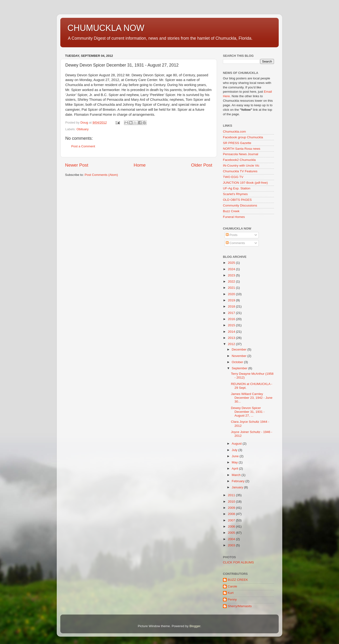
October (238, 362)
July (235, 450)
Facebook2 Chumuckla (239, 160)
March (237, 475)
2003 (232, 545)
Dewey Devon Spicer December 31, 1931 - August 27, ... (248, 412)
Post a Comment (83, 146)
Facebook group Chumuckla (243, 137)
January (238, 487)
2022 (232, 281)
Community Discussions (240, 205)
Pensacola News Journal (241, 154)
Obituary (82, 129)
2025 (232, 263)
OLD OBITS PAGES (237, 200)
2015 (232, 325)
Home (140, 165)
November (240, 356)
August (237, 444)
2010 (232, 502)
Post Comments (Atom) (101, 175)
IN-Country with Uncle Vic (241, 166)
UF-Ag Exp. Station (237, 188)
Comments (235, 243)
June (236, 456)
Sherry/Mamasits (240, 606)
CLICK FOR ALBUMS (238, 562)
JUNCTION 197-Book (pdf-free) (245, 183)
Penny (232, 599)
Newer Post (77, 165)
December (240, 349)
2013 (232, 338)
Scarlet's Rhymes (235, 194)
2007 (232, 520)
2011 (232, 495)
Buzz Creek (231, 211)
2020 (232, 294)
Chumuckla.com (234, 132)
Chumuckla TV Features (240, 171)
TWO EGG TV (233, 177)
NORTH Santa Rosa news (242, 149)
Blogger (195, 626)
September (240, 368)
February (239, 481)
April (235, 469)
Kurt (231, 593)
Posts (232, 235)
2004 (232, 539)
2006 (232, 526)
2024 (232, 269)
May (235, 462)
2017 (232, 313)
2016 (232, 319)
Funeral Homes (234, 217)
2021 (232, 288)
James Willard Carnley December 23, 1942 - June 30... (252, 398)
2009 (232, 508)
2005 (232, 533)
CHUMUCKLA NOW (106, 28)
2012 (232, 344)
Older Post (202, 165)
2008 (232, 514)
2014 (232, 332)
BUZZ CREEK (238, 580)
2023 (232, 275)
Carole (232, 586)
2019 (232, 300)
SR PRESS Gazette (237, 143)
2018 (232, 306)
